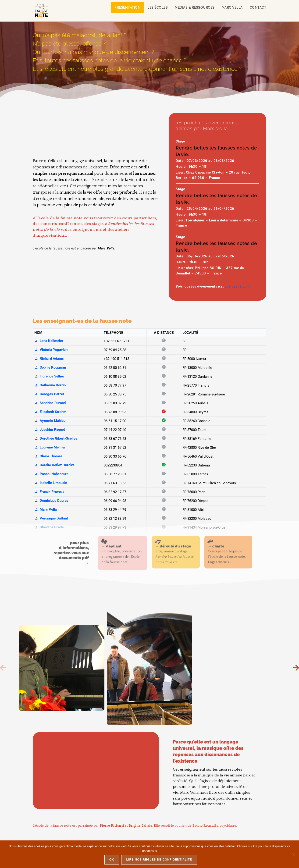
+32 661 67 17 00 (117, 341)
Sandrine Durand (50, 403)
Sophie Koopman (50, 367)
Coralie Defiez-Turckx (54, 465)
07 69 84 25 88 (115, 350)
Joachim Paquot (50, 430)
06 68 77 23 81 (115, 474)
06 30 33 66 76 (115, 456)
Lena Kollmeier (49, 341)
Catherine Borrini (50, 385)
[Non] (293, 854)
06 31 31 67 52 (115, 448)
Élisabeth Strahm (50, 412)
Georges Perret (49, 394)
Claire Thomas (48, 456)
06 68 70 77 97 (115, 385)
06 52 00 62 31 (115, 368)
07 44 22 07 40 (115, 430)
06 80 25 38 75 (115, 394)
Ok (112, 860)
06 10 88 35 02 (115, 377)
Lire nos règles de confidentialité (159, 860)
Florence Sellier (49, 376)
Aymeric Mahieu (50, 421)
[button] (3, 668)
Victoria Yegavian (51, 350)
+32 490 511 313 (116, 359)
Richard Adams (49, 359)
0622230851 (113, 465)
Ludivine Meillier (50, 447)
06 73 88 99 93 (115, 412)
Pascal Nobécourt (51, 474)
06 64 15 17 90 (115, 421)
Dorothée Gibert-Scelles (56, 438)
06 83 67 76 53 (115, 439)
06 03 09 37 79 (115, 403)
